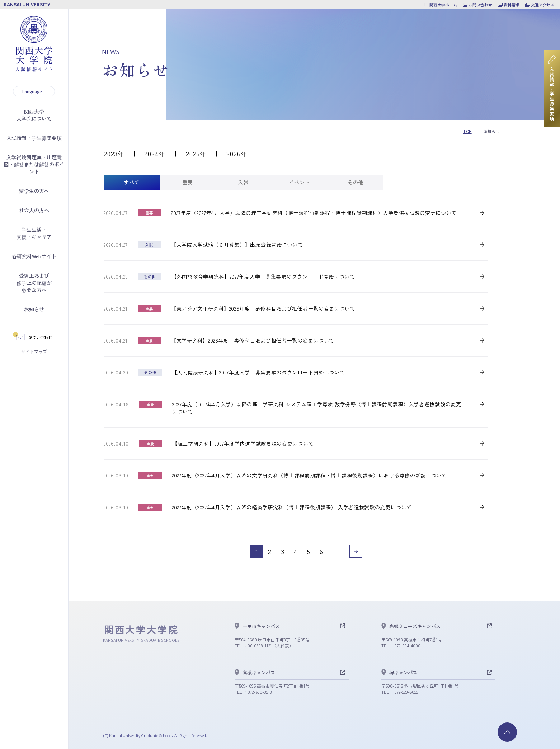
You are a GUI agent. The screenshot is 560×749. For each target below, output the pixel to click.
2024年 (155, 154)
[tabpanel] (296, 383)
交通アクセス (543, 5)
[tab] (132, 182)
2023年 (114, 154)
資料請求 (512, 5)
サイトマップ (34, 351)
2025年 (196, 154)
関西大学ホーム (443, 5)
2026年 (237, 154)
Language (32, 91)
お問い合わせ (480, 5)
